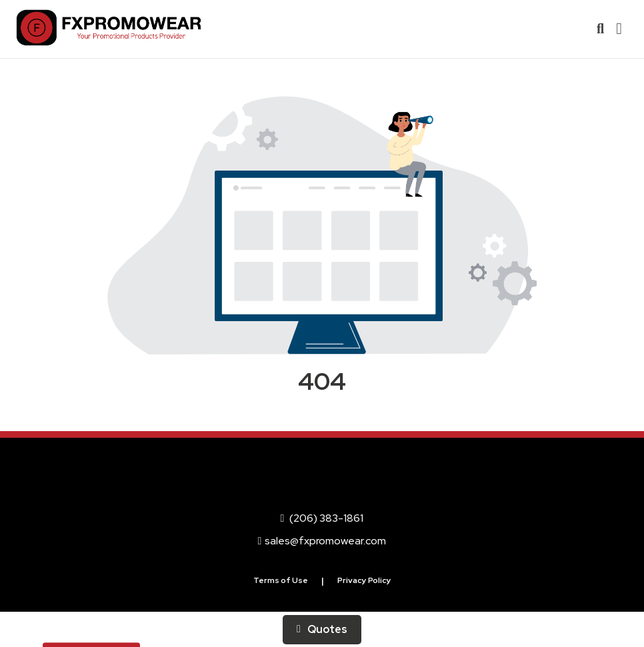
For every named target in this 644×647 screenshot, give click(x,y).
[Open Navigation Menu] (619, 29)
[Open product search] (600, 29)
